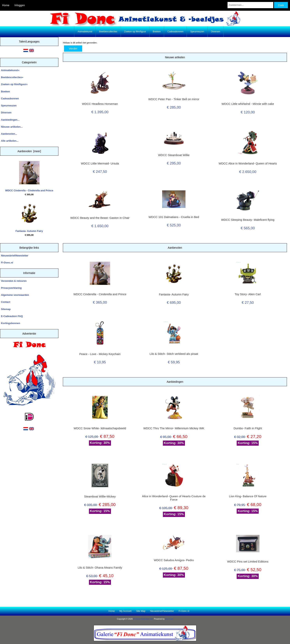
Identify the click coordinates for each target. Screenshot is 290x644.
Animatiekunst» (10, 70)
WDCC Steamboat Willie (174, 155)
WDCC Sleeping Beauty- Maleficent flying (248, 220)
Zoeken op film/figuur (135, 32)
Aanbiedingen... (10, 120)
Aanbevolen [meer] (29, 151)
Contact (6, 302)
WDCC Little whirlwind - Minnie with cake (248, 104)
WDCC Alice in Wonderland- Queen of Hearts (248, 163)
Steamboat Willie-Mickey (100, 496)
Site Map (141, 611)
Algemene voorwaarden (15, 295)
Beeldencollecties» (12, 77)
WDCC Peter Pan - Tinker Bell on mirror (174, 99)
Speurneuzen (197, 32)
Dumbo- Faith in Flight (248, 428)
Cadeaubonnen (175, 32)
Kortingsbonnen (11, 323)
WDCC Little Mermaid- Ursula (100, 163)
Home (6, 5)
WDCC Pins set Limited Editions (248, 562)
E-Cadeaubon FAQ (12, 316)
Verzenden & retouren (14, 281)
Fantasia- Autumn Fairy (29, 217)
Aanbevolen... (9, 134)
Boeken (157, 32)
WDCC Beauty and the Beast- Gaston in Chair (100, 218)
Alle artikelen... (10, 141)
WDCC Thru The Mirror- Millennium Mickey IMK (174, 428)
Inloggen (20, 5)
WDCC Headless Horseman (100, 104)
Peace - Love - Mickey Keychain (100, 354)
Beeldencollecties (108, 32)
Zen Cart (169, 619)
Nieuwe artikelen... (12, 127)
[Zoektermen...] (250, 5)
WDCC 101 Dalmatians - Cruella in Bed (174, 217)
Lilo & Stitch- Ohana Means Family (100, 568)
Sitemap (6, 309)
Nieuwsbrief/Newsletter (15, 256)
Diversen (216, 32)
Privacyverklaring (11, 288)
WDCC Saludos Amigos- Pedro (174, 560)
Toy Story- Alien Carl (248, 294)
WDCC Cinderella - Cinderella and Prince (29, 176)
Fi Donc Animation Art (143, 619)
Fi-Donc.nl (7, 263)
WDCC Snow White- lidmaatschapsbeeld (100, 428)
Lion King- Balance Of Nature (248, 496)
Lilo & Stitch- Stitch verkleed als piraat (174, 354)
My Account (126, 611)
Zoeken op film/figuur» (14, 84)
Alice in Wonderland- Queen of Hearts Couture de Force (174, 498)
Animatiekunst (85, 32)
